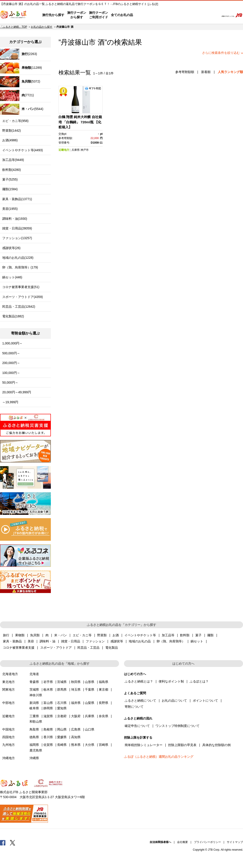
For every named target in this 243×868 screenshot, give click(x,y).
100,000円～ (11, 373)
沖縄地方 (9, 758)
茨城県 (34, 689)
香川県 (48, 737)
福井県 (76, 703)
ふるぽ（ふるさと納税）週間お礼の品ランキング (159, 757)
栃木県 (48, 689)
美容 (31, 641)
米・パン (61, 635)
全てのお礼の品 (122, 15)
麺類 (210, 635)
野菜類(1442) (11, 131)
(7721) (17, 95)
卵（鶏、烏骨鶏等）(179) (20, 267)
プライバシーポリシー (207, 842)
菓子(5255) (10, 179)
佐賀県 (48, 745)
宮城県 (62, 682)
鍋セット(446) (12, 277)
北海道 (34, 674)
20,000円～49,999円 (17, 392)
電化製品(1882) (13, 316)
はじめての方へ (146, 15)
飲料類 (185, 635)
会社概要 (182, 842)
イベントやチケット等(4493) (22, 150)
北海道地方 (10, 674)
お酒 (116, 635)
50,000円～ (10, 382)
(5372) (20, 82)
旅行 (6, 635)
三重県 (34, 716)
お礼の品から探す (42, 27)
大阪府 (76, 716)
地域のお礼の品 (140, 641)
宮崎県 (103, 745)
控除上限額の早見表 (182, 745)
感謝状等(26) (11, 248)
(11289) (21, 68)
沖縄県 (34, 758)
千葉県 (90, 689)
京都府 (62, 716)
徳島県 (34, 737)
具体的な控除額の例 (216, 745)
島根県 (48, 729)
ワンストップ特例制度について (178, 726)
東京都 (103, 689)
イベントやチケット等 (140, 635)
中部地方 (9, 703)
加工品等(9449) (13, 160)
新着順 (206, 72)
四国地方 (9, 737)
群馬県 (62, 689)
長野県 (103, 703)
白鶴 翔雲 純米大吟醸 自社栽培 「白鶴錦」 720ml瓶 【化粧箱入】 (80, 122)
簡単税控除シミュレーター (144, 745)
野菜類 (102, 635)
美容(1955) (10, 209)
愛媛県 (62, 737)
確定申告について (137, 726)
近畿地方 (64, 150)
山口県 (90, 729)
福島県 (103, 682)
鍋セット (197, 641)
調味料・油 (47, 641)
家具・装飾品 (12, 641)
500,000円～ (11, 353)
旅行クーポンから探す (77, 15)
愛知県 (62, 708)
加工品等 (168, 635)
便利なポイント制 (171, 681)
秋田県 (76, 682)
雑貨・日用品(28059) (17, 228)
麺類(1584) (10, 189)
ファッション (95, 641)
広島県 (76, 729)
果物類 (20, 635)
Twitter (13, 843)
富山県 (48, 703)
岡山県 (62, 729)
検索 (213, 15)
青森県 (34, 682)
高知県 (76, 737)
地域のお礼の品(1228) (18, 258)
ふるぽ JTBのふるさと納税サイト (13, 15)
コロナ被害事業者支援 (19, 648)
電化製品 (112, 648)
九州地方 (9, 745)
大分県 (90, 745)
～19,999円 (10, 402)
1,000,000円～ (12, 343)
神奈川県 (36, 695)
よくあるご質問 (169, 15)
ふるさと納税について (140, 701)
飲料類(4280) (11, 170)
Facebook (3, 843)
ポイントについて (205, 701)
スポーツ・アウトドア (56, 648)
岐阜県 (34, 708)
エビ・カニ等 (82, 635)
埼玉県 (76, 689)
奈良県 (103, 716)
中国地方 (9, 729)
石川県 (62, 703)
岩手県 (48, 682)
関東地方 (9, 689)
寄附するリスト (200, 15)
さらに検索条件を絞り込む (221, 53)
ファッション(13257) (17, 238)
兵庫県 (76, 150)
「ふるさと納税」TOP (13, 27)
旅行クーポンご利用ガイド (99, 15)
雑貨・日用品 (71, 641)
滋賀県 (48, 716)
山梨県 (90, 703)
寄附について (134, 707)
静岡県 (48, 708)
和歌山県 (36, 721)
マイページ (186, 15)
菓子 (198, 635)
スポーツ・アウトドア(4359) (22, 297)
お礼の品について (174, 701)
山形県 (90, 682)
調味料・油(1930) (15, 219)
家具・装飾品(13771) (17, 199)
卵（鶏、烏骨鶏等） (171, 641)
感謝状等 (117, 641)
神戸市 (85, 150)
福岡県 (34, 745)
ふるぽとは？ (199, 681)
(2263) (18, 54)
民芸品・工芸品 (88, 648)
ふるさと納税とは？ (139, 681)
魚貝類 (35, 635)
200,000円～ (11, 363)
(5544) (22, 109)
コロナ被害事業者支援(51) (21, 287)
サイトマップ (235, 842)
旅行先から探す (53, 15)
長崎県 (62, 745)
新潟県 (34, 703)
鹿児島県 (36, 750)
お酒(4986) (10, 140)
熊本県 (76, 745)
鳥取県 (34, 729)
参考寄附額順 (185, 72)
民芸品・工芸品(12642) (19, 307)
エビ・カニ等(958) (15, 121)
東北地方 (9, 682)
